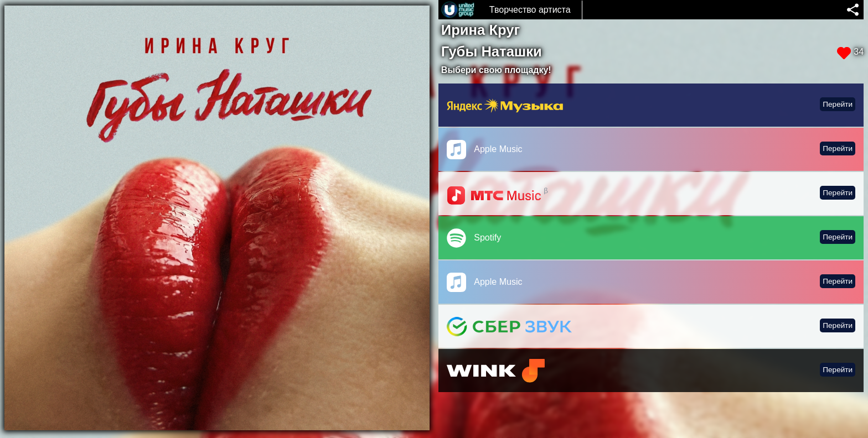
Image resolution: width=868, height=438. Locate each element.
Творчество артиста (530, 10)
